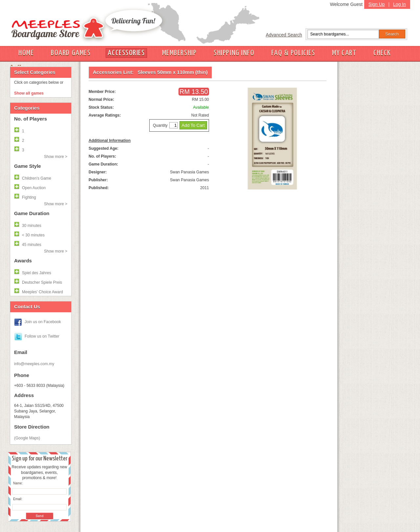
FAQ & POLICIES (293, 53)
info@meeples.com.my (34, 364)
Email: (18, 499)
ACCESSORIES (126, 53)
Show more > (56, 157)
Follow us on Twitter (42, 336)
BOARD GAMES (71, 53)
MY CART (344, 53)
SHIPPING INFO (234, 53)
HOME (26, 53)
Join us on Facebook (43, 322)
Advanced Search (284, 35)
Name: (18, 483)
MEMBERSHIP (179, 53)
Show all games (29, 93)
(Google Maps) (27, 438)
